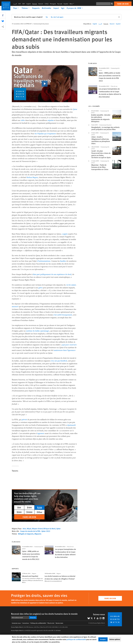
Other (40, 512)
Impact (56, 8)
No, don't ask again (57, 17)
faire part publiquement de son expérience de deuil (52, 274)
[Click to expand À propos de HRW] (75, 8)
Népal (29, 529)
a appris (65, 234)
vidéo (23, 120)
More (72, 4)
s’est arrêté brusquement (63, 315)
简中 (20, 4)
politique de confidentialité (76, 639)
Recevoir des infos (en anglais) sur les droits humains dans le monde (44, 614)
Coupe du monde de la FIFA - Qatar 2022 (35, 531)
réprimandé (71, 425)
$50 (19, 507)
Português (53, 4)
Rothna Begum (32, 177)
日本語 (47, 4)
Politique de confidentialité (38, 623)
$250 (40, 507)
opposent (41, 433)
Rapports (36, 8)
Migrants (38, 534)
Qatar (75, 109)
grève (40, 288)
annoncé (15, 307)
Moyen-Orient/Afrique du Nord (44, 529)
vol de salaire (71, 285)
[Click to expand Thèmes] (26, 8)
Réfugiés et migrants (26, 534)
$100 (29, 507)
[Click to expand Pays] (16, 8)
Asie (24, 529)
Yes (47, 17)
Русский (60, 4)
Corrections (26, 623)
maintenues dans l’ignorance (65, 350)
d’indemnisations (44, 261)
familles (63, 261)
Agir (63, 8)
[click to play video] (45, 84)
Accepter (103, 639)
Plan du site (51, 623)
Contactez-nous (16, 623)
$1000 (29, 512)
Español (66, 4)
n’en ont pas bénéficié (59, 361)
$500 (19, 512)
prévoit (24, 420)
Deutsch (41, 4)
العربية (15, 4)
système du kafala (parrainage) (38, 331)
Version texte (59, 623)
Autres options (115, 639)
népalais (51, 120)
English (29, 4)
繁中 (24, 4)
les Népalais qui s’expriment (45, 134)
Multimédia (47, 8)
